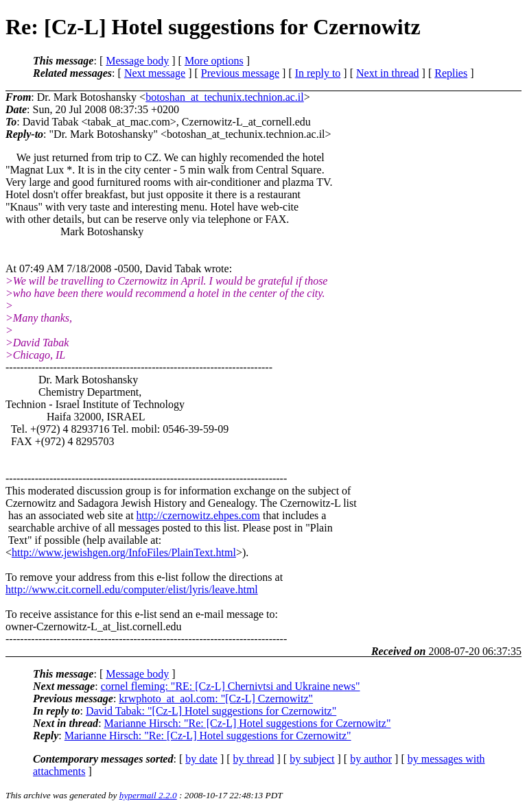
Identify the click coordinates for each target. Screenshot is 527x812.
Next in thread (388, 73)
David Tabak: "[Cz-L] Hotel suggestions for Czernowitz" (211, 711)
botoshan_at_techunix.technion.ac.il (225, 97)
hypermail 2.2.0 (148, 795)
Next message (155, 73)
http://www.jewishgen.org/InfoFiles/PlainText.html (124, 552)
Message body (137, 61)
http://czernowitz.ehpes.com (198, 515)
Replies (451, 73)
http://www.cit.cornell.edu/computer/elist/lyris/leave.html (132, 589)
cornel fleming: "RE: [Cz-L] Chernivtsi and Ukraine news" (231, 686)
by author (371, 759)
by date (201, 759)
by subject (312, 759)
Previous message (240, 73)
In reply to (318, 73)
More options (214, 61)
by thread (254, 759)
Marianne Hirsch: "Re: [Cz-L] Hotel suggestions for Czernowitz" (248, 723)
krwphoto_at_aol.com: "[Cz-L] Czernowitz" (216, 698)
